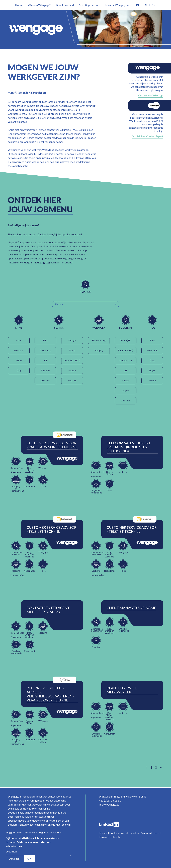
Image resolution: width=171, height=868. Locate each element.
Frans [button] (152, 340)
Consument (45, 350)
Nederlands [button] (152, 350)
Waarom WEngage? (39, 5)
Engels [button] (152, 371)
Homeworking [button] (99, 340)
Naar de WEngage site (118, 5)
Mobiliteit (72, 381)
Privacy (103, 833)
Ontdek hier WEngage (151, 95)
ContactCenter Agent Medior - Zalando (48, 610)
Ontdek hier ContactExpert (147, 136)
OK (29, 859)
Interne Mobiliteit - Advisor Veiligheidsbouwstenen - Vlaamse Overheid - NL (50, 694)
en (145, 5)
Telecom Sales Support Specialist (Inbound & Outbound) (129, 447)
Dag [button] (19, 371)
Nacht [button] (19, 340)
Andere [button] (152, 381)
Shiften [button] (19, 360)
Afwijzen (14, 859)
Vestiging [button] (99, 350)
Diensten (45, 381)
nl (153, 5)
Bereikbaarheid (65, 5)
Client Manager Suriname (131, 608)
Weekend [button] (19, 350)
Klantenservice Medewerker (122, 690)
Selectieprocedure (90, 5)
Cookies (114, 833)
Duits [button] (152, 360)
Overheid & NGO (72, 360)
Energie (72, 340)
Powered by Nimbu (110, 837)
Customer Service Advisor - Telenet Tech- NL (52, 529)
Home (19, 5)
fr (149, 5)
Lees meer (12, 851)
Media (72, 350)
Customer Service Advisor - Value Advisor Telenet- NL (52, 445)
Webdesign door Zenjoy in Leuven (140, 833)
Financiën (45, 371)
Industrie (72, 371)
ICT (45, 360)
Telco (45, 340)
